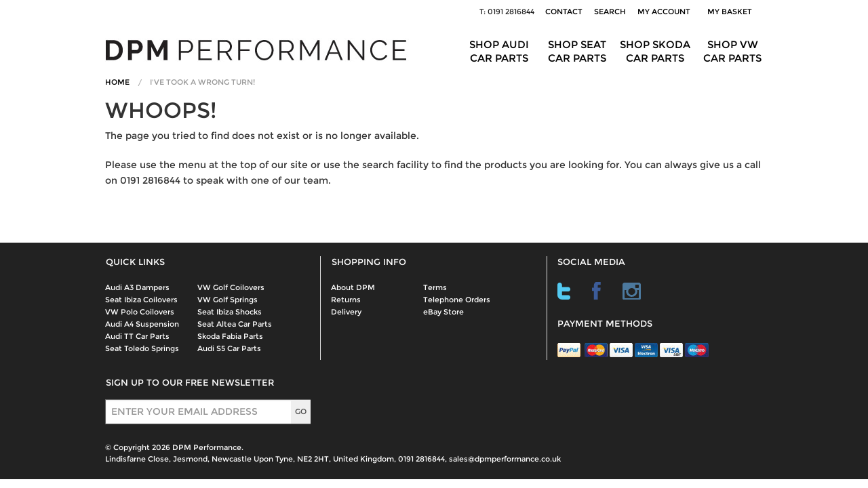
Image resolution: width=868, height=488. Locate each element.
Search (610, 12)
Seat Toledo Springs (142, 348)
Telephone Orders (457, 300)
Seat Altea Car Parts (235, 324)
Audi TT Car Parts (137, 336)
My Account (664, 12)
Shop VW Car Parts (732, 51)
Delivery (346, 312)
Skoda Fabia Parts (230, 336)
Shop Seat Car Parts (577, 51)
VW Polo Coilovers (140, 312)
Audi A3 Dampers (137, 287)
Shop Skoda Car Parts (655, 51)
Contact (564, 12)
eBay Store (443, 312)
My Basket (732, 12)
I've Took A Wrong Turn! (202, 82)
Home (117, 82)
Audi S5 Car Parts (229, 348)
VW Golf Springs (228, 300)
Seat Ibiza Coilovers (141, 300)
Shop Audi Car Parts (499, 51)
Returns (346, 300)
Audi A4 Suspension (142, 324)
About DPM (353, 287)
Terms (435, 287)
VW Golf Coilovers (231, 287)
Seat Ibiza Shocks (230, 312)
